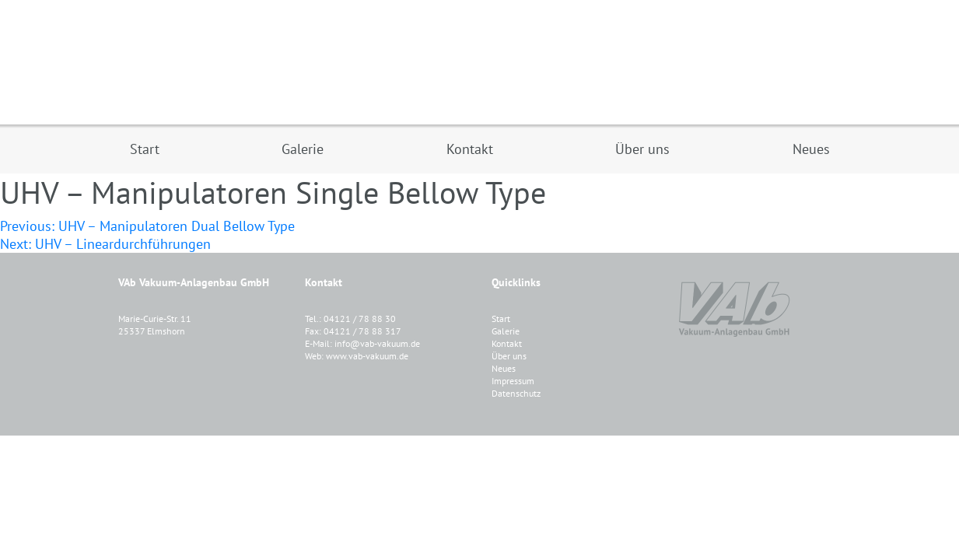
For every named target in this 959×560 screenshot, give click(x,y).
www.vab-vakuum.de (367, 356)
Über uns (509, 356)
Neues (504, 368)
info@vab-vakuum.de (377, 343)
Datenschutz (516, 393)
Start (501, 318)
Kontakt (507, 343)
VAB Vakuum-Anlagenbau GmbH (480, 62)
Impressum (513, 381)
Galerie (506, 331)
